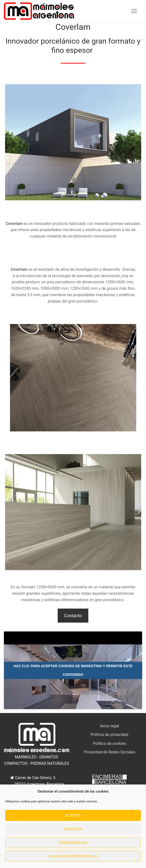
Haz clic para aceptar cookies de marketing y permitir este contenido (73, 670)
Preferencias (73, 842)
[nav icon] (134, 11)
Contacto (73, 616)
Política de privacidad (109, 735)
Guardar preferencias (73, 856)
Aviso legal (110, 726)
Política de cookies (109, 743)
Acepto (73, 815)
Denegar (73, 829)
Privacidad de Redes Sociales (110, 752)
